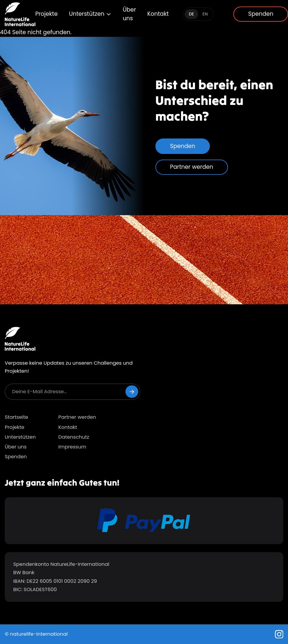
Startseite (16, 417)
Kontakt (158, 14)
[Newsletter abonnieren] (132, 392)
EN (205, 14)
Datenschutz (74, 437)
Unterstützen (90, 14)
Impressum (72, 447)
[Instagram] (279, 634)
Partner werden (192, 167)
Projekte (47, 14)
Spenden (183, 146)
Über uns (129, 14)
